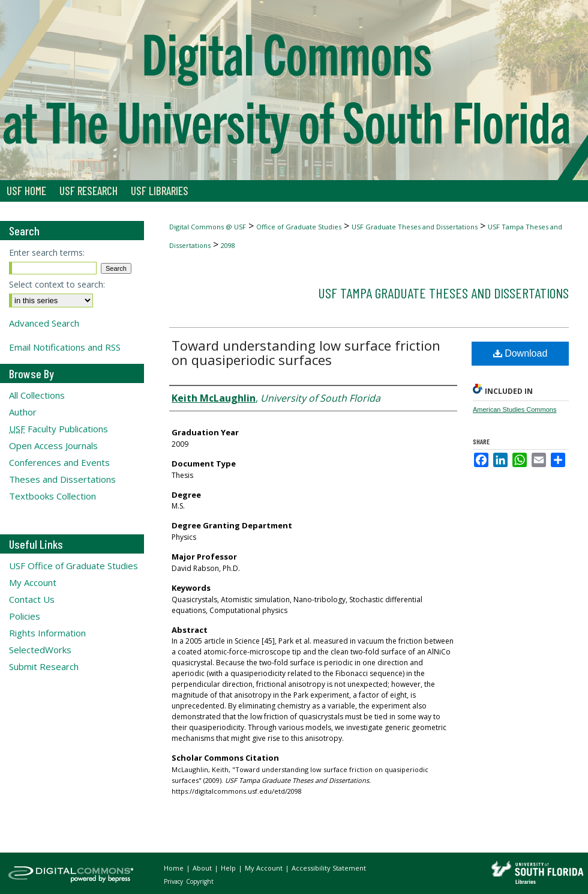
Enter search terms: (47, 252)
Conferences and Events (59, 462)
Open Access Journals (53, 445)
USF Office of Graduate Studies (73, 566)
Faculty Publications (58, 429)
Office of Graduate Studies (299, 227)
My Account (33, 582)
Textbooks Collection (52, 496)
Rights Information (47, 633)
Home (175, 868)
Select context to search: (57, 284)
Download (520, 353)
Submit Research (44, 666)
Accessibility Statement (329, 868)
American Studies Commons (514, 409)
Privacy (174, 881)
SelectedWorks (40, 650)
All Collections (37, 395)
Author (23, 412)
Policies (25, 616)
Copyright (200, 881)
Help (229, 868)
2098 (228, 245)
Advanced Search (44, 323)
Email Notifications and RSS (65, 347)
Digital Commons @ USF (208, 227)
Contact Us (32, 599)
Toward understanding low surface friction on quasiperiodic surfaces (306, 352)
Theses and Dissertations (62, 479)
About (203, 868)
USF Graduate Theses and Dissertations (415, 227)
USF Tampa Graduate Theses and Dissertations (443, 293)
